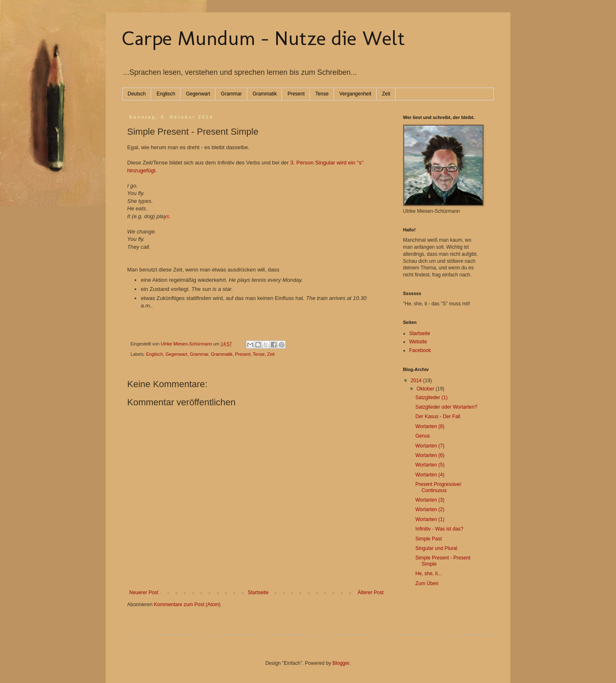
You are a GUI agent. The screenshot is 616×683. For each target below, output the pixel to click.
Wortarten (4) (430, 475)
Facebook (420, 350)
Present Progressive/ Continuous (438, 487)
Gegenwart (198, 94)
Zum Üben (427, 583)
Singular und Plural (436, 548)
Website (418, 342)
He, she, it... (429, 574)
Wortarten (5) (430, 465)
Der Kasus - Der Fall (438, 416)
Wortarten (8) (430, 426)
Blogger (341, 663)
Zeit (386, 94)
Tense (322, 94)
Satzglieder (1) (431, 397)
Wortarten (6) (430, 455)
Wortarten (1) (430, 519)
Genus (423, 436)
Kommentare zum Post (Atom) (187, 604)
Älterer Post (371, 593)
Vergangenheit (355, 94)
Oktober (426, 389)
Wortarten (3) (430, 500)
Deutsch (137, 94)
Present (296, 94)
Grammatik (265, 94)
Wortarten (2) (430, 509)
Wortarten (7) (430, 446)
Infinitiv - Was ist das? (439, 529)
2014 (417, 381)
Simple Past (429, 539)
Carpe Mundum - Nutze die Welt (264, 38)
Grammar (231, 94)
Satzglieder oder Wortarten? (446, 407)
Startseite (258, 593)
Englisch (166, 94)
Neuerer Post (144, 593)
